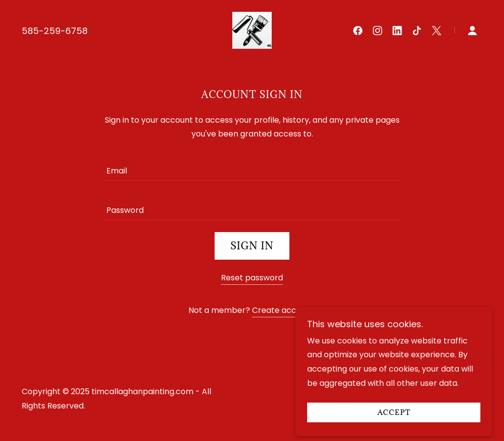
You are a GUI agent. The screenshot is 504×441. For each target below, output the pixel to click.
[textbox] (252, 167)
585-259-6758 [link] (55, 31)
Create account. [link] (284, 310)
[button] (472, 31)
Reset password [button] (252, 278)
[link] (252, 30)
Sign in (252, 246)
